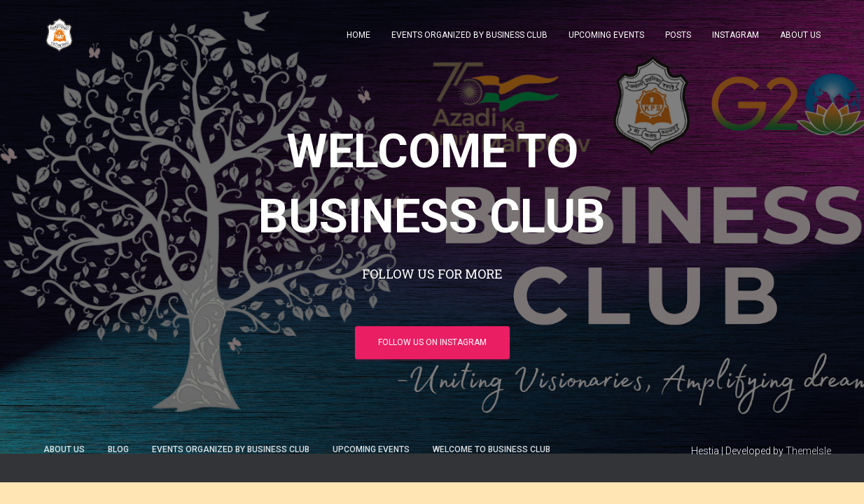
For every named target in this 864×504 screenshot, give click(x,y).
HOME (358, 35)
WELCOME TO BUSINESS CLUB (492, 449)
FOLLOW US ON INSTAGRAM (432, 342)
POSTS (678, 35)
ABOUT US (800, 35)
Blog (118, 449)
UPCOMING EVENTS (606, 35)
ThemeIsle (808, 451)
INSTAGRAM (736, 35)
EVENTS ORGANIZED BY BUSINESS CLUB (469, 35)
